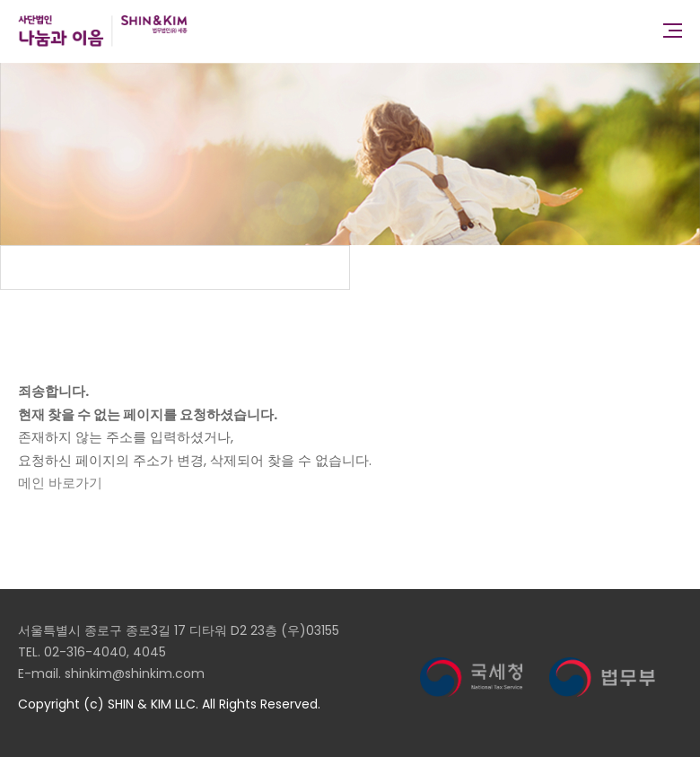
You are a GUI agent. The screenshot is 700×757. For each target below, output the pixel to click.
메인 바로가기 (60, 483)
